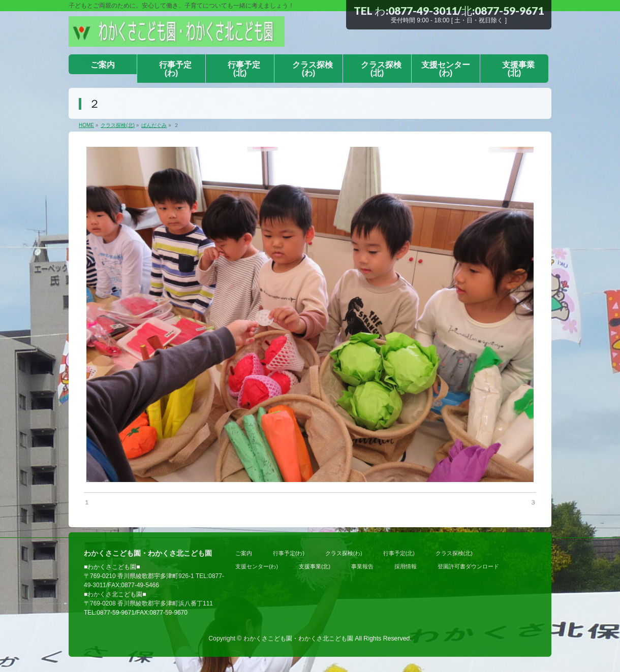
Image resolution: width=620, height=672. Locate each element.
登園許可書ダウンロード (468, 566)
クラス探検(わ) (344, 553)
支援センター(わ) (257, 566)
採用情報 (406, 566)
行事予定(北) (399, 553)
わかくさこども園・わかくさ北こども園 (298, 638)
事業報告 (362, 566)
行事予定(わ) (289, 553)
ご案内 (244, 553)
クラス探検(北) (454, 553)
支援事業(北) (315, 566)
